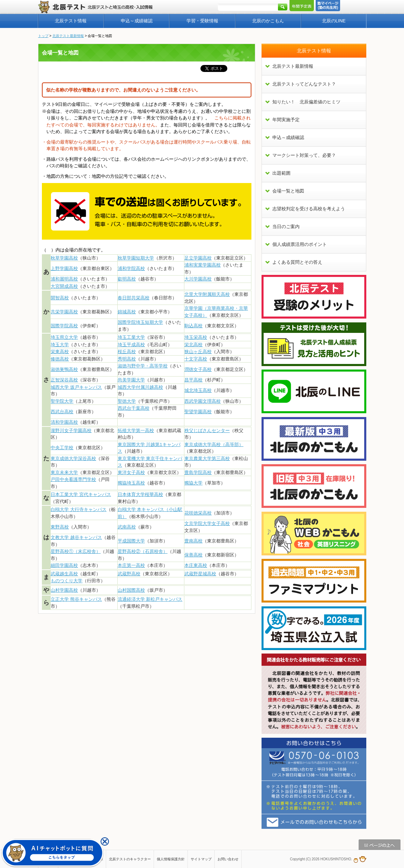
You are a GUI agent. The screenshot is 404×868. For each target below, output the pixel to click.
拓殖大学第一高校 (136, 431)
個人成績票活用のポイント (300, 244)
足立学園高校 (198, 258)
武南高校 (127, 527)
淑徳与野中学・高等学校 (143, 366)
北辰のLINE (334, 21)
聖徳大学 (127, 401)
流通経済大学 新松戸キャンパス (150, 599)
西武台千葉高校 (134, 408)
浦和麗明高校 (64, 279)
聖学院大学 (62, 401)
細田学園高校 (64, 565)
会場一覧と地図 (288, 191)
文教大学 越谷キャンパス (76, 537)
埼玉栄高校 (196, 337)
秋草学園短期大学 (136, 258)
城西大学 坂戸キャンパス (76, 387)
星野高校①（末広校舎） (76, 551)
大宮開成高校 (64, 286)
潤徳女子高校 (198, 369)
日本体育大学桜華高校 (140, 494)
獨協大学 (193, 483)
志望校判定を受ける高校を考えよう (309, 209)
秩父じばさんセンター (207, 431)
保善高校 (193, 555)
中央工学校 (62, 448)
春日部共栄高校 (134, 298)
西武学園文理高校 (203, 401)
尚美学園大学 (131, 380)
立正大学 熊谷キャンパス (76, 599)
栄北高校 (193, 345)
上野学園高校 (64, 268)
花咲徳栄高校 (198, 513)
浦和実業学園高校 (203, 265)
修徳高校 (60, 359)
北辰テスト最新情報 (68, 36)
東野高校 (60, 527)
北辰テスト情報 (71, 21)
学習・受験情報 (202, 21)
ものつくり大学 (67, 581)
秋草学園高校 (64, 258)
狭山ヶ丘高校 (198, 352)
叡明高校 (127, 279)
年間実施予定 (286, 120)
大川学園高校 (198, 279)
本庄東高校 (196, 565)
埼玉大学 (60, 345)
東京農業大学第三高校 (207, 458)
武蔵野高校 (129, 574)
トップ (43, 36)
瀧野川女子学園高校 (71, 431)
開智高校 (60, 298)
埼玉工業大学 (131, 337)
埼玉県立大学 (64, 337)
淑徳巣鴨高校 (64, 369)
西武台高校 (62, 412)
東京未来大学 (64, 472)
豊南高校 (193, 541)
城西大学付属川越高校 (140, 387)
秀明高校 (127, 359)
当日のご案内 (286, 227)
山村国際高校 (131, 590)
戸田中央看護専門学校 (73, 479)
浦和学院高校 (131, 268)
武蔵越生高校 (64, 574)
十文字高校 (196, 359)
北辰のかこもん (268, 21)
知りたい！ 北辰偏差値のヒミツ (306, 102)
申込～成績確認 (137, 21)
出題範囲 (281, 173)
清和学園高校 (64, 422)
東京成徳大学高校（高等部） (214, 444)
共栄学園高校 (64, 312)
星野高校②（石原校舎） (143, 551)
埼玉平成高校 (131, 345)
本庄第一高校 (131, 565)
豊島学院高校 (198, 472)
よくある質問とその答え (297, 262)
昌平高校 (193, 380)
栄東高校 (60, 352)
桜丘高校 (127, 352)
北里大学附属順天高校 (207, 294)
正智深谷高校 (64, 380)
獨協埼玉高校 (131, 483)
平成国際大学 (131, 541)
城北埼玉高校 (198, 390)
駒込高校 (193, 326)
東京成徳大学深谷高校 (73, 458)
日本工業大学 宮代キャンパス (81, 494)
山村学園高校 (64, 590)
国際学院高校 (64, 326)
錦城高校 (127, 312)
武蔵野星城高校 (200, 574)
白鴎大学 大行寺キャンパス (79, 509)
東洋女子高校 (131, 472)
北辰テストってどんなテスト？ (304, 84)
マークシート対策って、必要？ (304, 155)
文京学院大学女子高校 (207, 523)
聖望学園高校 (198, 412)
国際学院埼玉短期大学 (140, 322)
